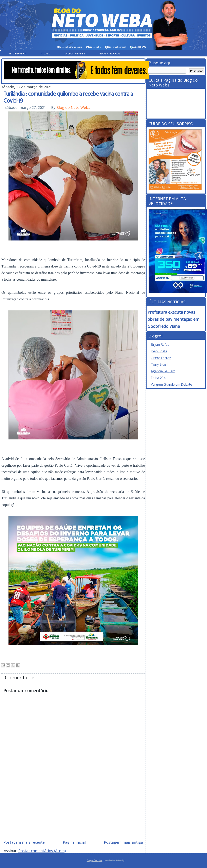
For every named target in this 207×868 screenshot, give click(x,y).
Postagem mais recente (24, 842)
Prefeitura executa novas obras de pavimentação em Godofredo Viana (173, 319)
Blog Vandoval (110, 53)
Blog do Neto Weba (73, 107)
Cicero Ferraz (161, 358)
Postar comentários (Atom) (42, 851)
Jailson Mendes (75, 53)
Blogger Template (95, 860)
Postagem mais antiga (123, 842)
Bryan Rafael (161, 344)
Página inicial (74, 842)
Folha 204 (158, 378)
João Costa (159, 351)
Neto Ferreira (17, 53)
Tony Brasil (159, 364)
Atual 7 (45, 53)
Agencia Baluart (163, 371)
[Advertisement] (73, 808)
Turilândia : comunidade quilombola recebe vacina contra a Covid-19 (68, 97)
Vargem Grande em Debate (171, 384)
